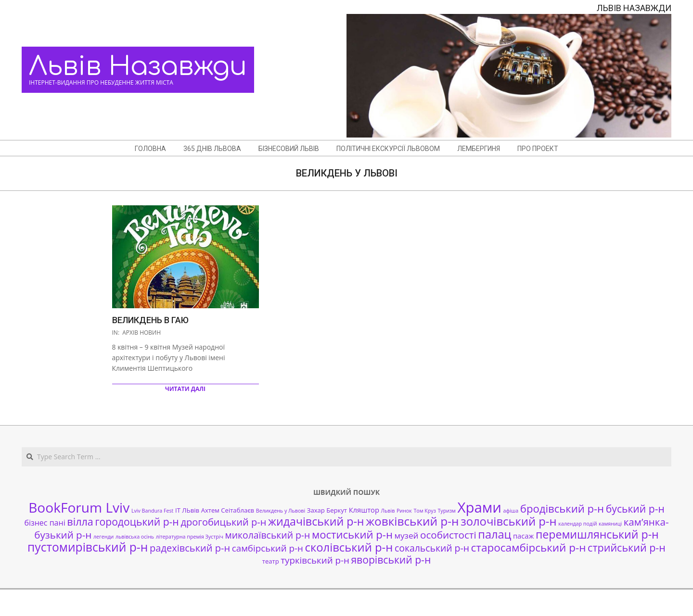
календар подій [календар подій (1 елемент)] (577, 524)
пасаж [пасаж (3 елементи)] (523, 536)
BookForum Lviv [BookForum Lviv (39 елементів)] (79, 507)
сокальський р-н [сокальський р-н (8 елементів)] (432, 548)
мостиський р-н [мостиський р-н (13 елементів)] (352, 534)
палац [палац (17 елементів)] (494, 534)
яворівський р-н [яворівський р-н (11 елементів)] (391, 559)
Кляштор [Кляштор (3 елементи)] (364, 510)
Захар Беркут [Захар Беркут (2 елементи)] (327, 510)
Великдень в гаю (150, 320)
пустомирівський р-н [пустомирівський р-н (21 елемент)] (88, 547)
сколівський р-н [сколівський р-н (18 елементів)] (349, 547)
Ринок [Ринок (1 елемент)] (404, 511)
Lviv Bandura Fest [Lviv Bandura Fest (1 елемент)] (152, 511)
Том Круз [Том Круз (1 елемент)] (424, 511)
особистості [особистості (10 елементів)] (448, 535)
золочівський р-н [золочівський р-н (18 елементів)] (508, 521)
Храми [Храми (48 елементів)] (480, 507)
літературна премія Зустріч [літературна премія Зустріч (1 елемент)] (190, 537)
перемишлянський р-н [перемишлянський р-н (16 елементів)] (597, 534)
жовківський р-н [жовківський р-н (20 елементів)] (412, 521)
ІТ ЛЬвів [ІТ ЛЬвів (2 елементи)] (187, 510)
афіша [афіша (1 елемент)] (511, 511)
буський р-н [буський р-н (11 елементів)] (635, 509)
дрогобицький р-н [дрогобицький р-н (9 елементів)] (223, 522)
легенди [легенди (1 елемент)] (103, 537)
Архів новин (141, 333)
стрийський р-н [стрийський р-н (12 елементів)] (627, 547)
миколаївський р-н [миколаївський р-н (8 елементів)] (268, 535)
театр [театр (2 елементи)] (271, 561)
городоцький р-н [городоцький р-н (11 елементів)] (137, 522)
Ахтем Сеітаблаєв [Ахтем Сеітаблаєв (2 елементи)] (228, 510)
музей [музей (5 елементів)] (407, 535)
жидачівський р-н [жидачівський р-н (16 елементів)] (316, 521)
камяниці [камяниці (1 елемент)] (610, 524)
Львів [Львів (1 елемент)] (388, 511)
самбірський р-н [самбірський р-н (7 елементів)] (268, 548)
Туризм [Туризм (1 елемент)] (446, 511)
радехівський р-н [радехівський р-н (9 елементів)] (190, 548)
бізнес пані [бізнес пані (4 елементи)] (45, 523)
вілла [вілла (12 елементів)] (80, 522)
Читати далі (185, 389)
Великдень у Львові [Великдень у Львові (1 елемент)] (281, 511)
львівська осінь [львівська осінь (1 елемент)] (135, 537)
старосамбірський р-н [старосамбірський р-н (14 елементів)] (529, 547)
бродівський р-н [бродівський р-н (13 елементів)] (562, 508)
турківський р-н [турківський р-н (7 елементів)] (315, 560)
